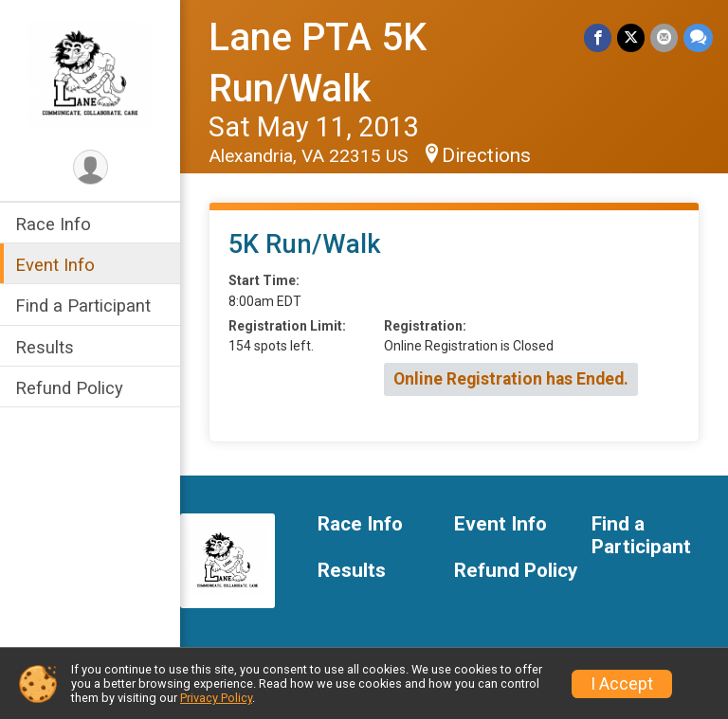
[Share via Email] (664, 37)
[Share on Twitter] (631, 37)
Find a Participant (83, 306)
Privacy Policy (216, 698)
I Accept (622, 684)
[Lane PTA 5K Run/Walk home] (90, 73)
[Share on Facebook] (598, 37)
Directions (486, 155)
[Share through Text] (698, 37)
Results (45, 347)
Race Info (53, 224)
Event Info (55, 265)
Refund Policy (69, 388)
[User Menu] (91, 167)
